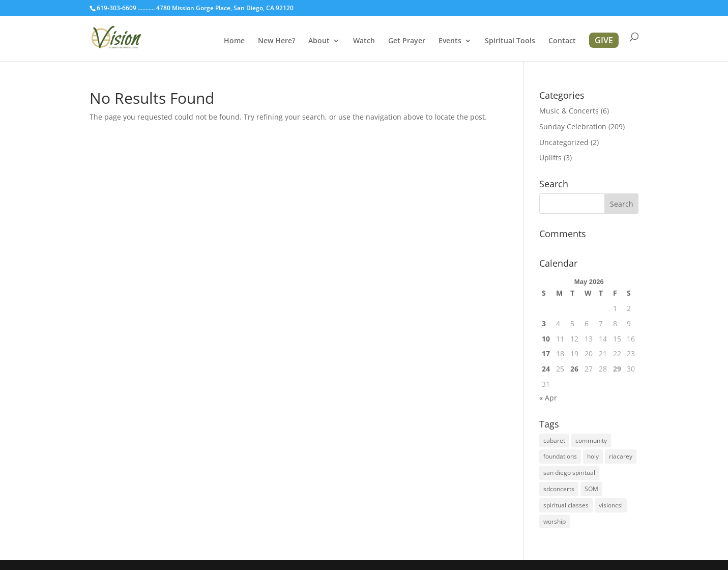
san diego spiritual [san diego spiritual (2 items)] (569, 473)
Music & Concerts (569, 111)
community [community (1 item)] (591, 440)
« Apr (548, 398)
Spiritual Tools (510, 41)
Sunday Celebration (573, 126)
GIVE (604, 40)
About (319, 41)
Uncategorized (564, 142)
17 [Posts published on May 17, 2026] (546, 353)
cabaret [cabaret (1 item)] (554, 440)
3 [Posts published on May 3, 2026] (544, 323)
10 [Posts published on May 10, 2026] (546, 339)
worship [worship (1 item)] (555, 521)
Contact (562, 41)
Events (450, 41)
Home (234, 41)
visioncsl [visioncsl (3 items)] (611, 505)
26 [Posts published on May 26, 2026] (574, 369)
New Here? (276, 41)
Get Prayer (407, 41)
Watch (364, 41)
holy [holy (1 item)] (593, 456)
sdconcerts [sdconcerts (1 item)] (559, 489)
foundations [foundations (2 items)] (560, 456)
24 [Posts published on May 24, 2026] (546, 369)
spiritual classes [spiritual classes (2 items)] (566, 505)
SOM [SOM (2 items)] (591, 489)
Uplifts (550, 158)
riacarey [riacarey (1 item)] (621, 456)
